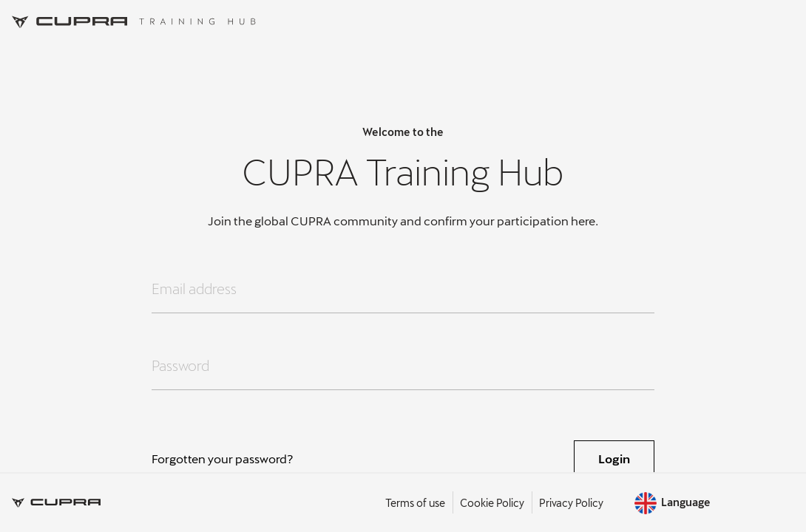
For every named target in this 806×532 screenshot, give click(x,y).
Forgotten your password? (223, 458)
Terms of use (415, 503)
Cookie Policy (492, 503)
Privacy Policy (571, 503)
